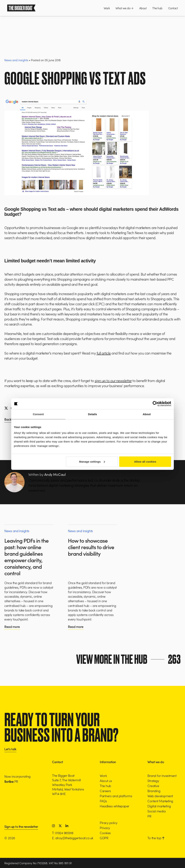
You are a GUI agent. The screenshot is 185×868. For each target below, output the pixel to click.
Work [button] (107, 8)
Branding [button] (154, 791)
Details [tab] (92, 414)
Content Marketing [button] (160, 801)
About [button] (143, 8)
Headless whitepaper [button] (115, 806)
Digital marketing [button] (159, 806)
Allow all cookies (145, 461)
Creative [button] (153, 786)
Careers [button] (105, 791)
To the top (156, 838)
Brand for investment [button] (162, 776)
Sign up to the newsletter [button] (21, 827)
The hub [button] (157, 8)
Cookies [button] (105, 833)
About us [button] (106, 781)
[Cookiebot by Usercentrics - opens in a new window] (155, 404)
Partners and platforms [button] (116, 796)
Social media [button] (156, 811)
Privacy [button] (105, 828)
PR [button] (149, 816)
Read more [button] (12, 627)
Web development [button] (160, 796)
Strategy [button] (153, 781)
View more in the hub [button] (129, 659)
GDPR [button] (104, 838)
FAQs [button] (103, 801)
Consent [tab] (38, 414)
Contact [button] (173, 8)
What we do (124, 8)
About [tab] (147, 414)
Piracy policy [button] (109, 823)
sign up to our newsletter (113, 380)
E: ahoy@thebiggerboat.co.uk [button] (73, 838)
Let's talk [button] (10, 749)
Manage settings (92, 461)
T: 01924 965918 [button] (63, 833)
